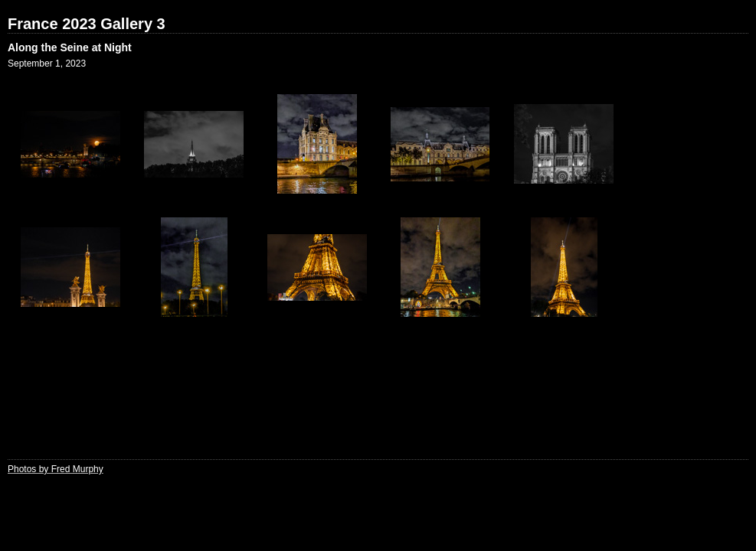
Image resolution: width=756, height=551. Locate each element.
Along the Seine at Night (70, 47)
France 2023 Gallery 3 (87, 24)
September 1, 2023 (47, 64)
